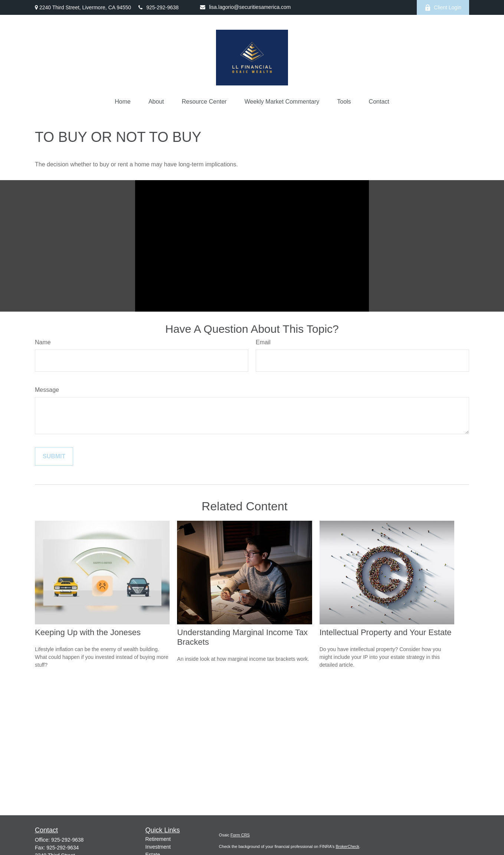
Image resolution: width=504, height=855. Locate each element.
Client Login (443, 8)
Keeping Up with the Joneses (88, 632)
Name (43, 342)
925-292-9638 (158, 7)
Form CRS (240, 835)
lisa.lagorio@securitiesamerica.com (245, 7)
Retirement (158, 839)
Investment (158, 847)
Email (263, 342)
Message (47, 390)
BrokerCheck (347, 846)
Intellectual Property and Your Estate (386, 632)
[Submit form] (54, 456)
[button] (123, 102)
